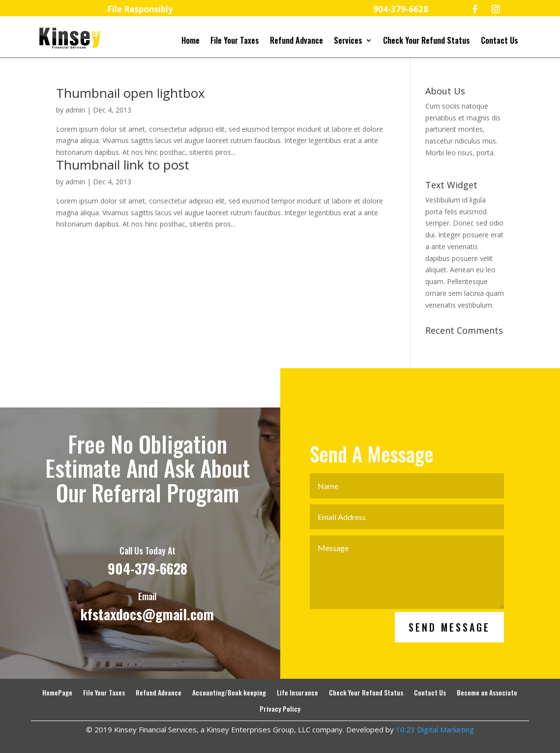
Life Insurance (297, 693)
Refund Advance (296, 42)
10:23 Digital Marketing (435, 729)
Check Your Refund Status (427, 42)
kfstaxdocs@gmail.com (147, 639)
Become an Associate (487, 693)
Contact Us (500, 42)
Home (191, 42)
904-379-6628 (147, 594)
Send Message (449, 652)
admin (75, 110)
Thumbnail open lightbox (131, 93)
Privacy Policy (280, 709)
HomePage (57, 693)
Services (348, 42)
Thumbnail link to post (123, 165)
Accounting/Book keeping (229, 693)
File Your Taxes (235, 42)
